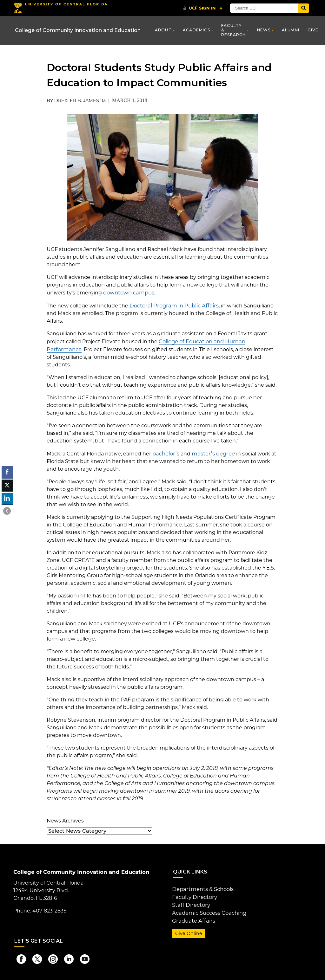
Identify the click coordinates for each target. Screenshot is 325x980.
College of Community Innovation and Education (78, 30)
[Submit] (306, 8)
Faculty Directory (194, 895)
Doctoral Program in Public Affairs (172, 305)
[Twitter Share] (7, 485)
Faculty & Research (234, 30)
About (163, 30)
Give (313, 30)
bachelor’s (165, 452)
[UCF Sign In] (203, 8)
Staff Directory (190, 903)
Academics (196, 30)
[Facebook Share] (7, 472)
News (264, 30)
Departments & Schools (202, 887)
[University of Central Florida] (60, 8)
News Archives (65, 819)
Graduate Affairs (192, 918)
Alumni (291, 30)
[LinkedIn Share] (7, 499)
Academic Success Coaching (209, 910)
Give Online (188, 930)
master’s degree (212, 452)
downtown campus (128, 292)
